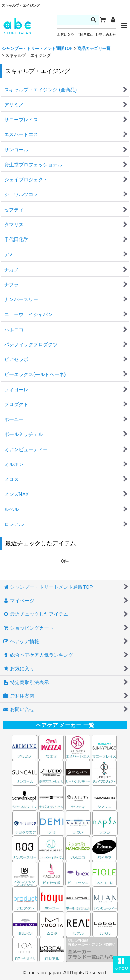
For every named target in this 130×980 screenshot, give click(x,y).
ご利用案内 (85, 35)
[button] (121, 964)
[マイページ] (113, 20)
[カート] (103, 20)
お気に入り (66, 35)
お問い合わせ (106, 35)
